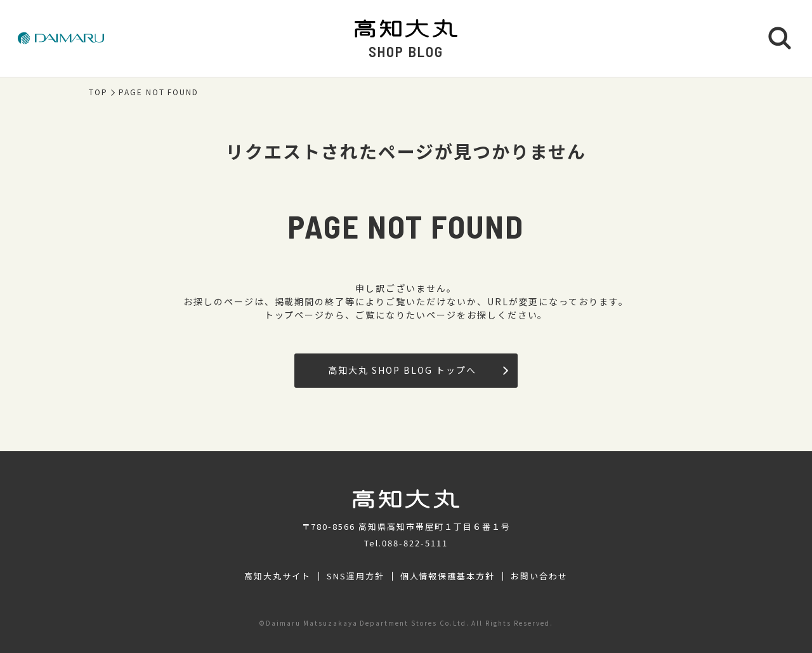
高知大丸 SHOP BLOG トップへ (418, 370)
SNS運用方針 (356, 576)
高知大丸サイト (278, 576)
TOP (98, 92)
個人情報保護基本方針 (448, 576)
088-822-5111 (415, 543)
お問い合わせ (539, 576)
